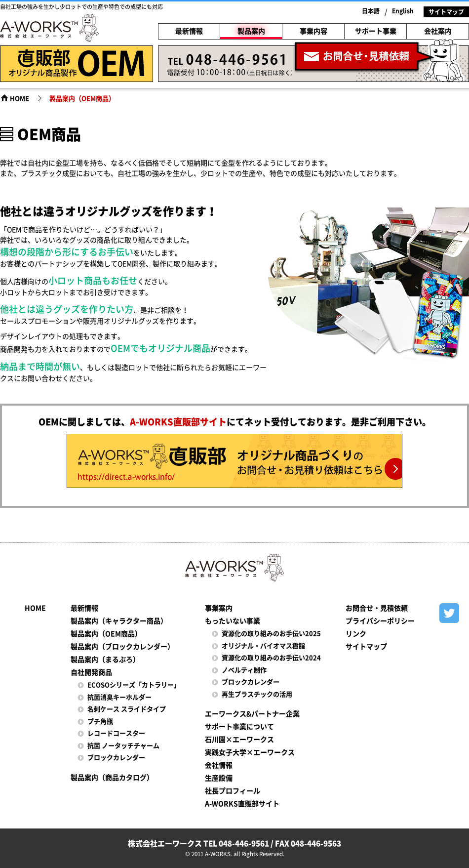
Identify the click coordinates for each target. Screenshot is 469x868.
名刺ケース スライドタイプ (127, 709)
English (403, 11)
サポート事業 (376, 31)
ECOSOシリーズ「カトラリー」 (134, 685)
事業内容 (313, 31)
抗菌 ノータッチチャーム (123, 746)
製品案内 (251, 31)
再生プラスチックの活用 (257, 694)
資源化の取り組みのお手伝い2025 (271, 634)
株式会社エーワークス (49, 29)
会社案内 (438, 31)
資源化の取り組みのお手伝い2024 (271, 658)
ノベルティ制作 (244, 670)
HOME (20, 99)
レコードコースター (116, 733)
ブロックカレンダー (116, 758)
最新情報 (189, 31)
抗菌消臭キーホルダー (119, 697)
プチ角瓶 (100, 722)
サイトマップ (446, 12)
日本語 (371, 11)
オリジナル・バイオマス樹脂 (263, 646)
